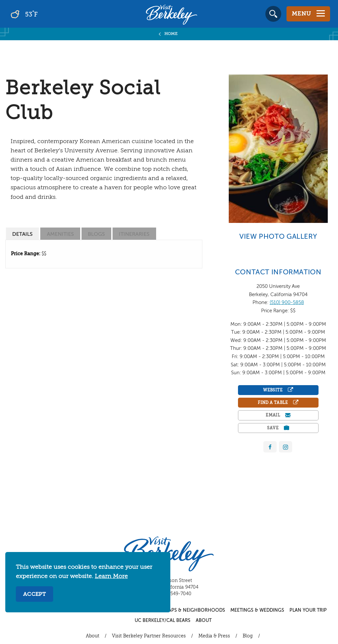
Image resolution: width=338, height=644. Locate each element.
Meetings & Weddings (257, 610)
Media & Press (214, 636)
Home (171, 34)
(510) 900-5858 (287, 303)
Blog (248, 636)
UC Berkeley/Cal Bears (163, 621)
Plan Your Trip (308, 610)
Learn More (111, 576)
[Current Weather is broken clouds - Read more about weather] (43, 14)
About (204, 621)
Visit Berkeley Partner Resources (149, 636)
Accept (34, 595)
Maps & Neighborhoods (195, 610)
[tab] (22, 234)
